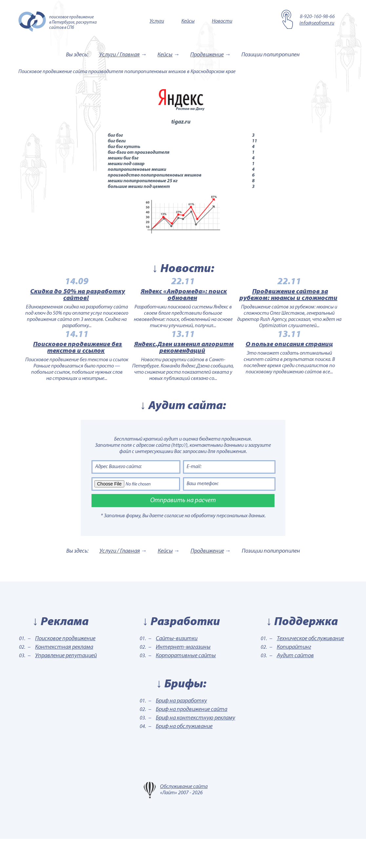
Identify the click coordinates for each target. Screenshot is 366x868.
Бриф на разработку (181, 730)
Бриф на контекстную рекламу (195, 747)
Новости (222, 21)
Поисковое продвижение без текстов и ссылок (63, 370)
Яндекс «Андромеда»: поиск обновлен (184, 303)
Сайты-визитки (177, 668)
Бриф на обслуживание (184, 756)
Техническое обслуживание (310, 668)
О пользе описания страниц (304, 366)
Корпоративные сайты (186, 685)
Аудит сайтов (295, 685)
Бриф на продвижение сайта (192, 739)
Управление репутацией (66, 685)
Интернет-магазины (183, 676)
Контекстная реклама (64, 676)
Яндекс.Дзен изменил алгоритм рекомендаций (184, 370)
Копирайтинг (294, 676)
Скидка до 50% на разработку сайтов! (63, 303)
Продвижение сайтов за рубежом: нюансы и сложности (303, 303)
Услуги (157, 21)
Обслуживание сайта (184, 816)
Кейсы (188, 21)
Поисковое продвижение (65, 668)
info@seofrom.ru (317, 23)
